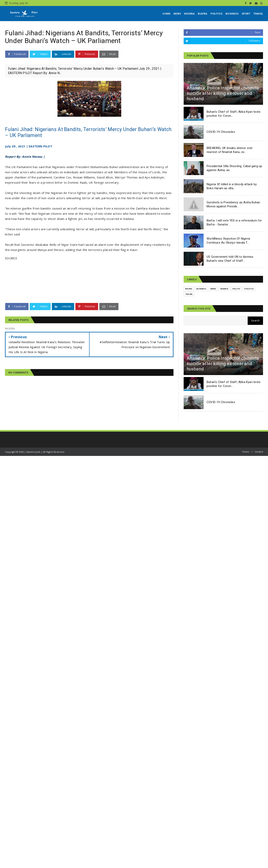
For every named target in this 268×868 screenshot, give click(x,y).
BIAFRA (202, 14)
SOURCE (11, 258)
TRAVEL (258, 14)
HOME (166, 14)
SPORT (246, 14)
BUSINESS (232, 14)
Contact (259, 452)
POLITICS (217, 14)
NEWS (177, 14)
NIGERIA (189, 14)
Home (246, 452)
